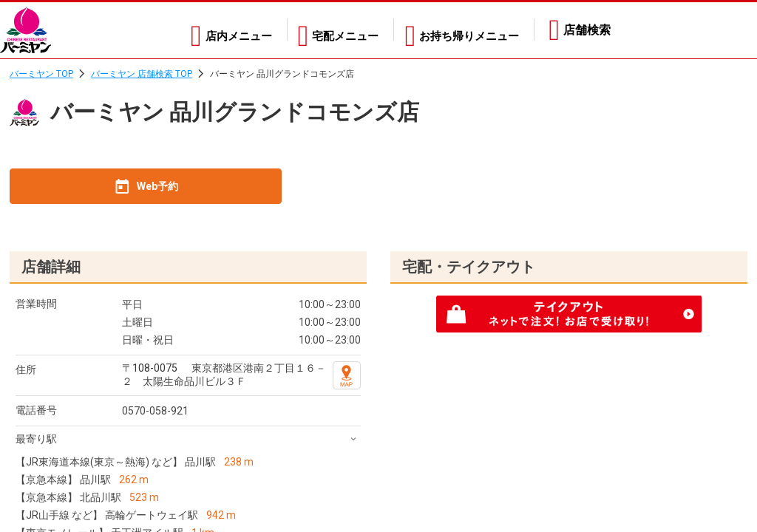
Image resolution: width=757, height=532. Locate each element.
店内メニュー (218, 30)
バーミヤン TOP (41, 74)
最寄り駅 (36, 439)
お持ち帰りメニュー (466, 30)
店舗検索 (587, 30)
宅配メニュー (333, 30)
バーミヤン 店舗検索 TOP (142, 74)
